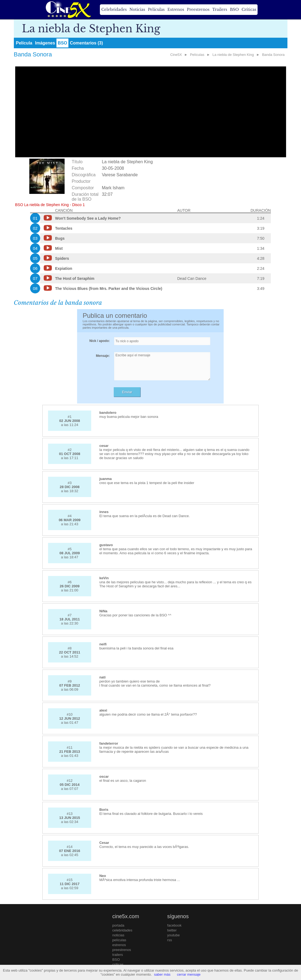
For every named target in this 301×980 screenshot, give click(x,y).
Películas (156, 9)
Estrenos (176, 9)
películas (119, 940)
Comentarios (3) (86, 43)
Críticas (249, 9)
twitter (172, 930)
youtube (173, 935)
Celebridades (114, 9)
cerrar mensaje (189, 974)
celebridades (122, 930)
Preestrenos (198, 9)
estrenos (119, 945)
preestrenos (122, 950)
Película (24, 43)
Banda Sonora (273, 55)
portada (118, 925)
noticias (118, 935)
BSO (234, 9)
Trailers (220, 9)
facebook (174, 925)
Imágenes (45, 43)
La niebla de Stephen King (233, 55)
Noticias (137, 9)
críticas (118, 964)
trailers (118, 955)
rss (169, 940)
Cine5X (176, 55)
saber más (162, 974)
